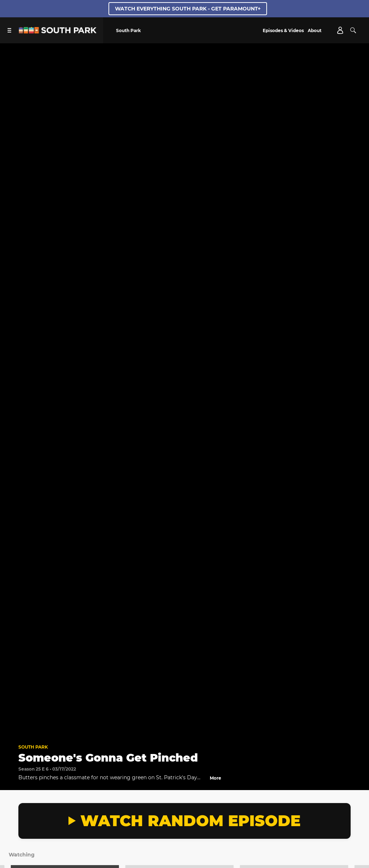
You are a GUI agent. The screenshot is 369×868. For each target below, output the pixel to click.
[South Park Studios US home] (58, 32)
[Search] (353, 30)
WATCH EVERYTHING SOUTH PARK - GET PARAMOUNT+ (188, 9)
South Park (33, 747)
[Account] (340, 30)
